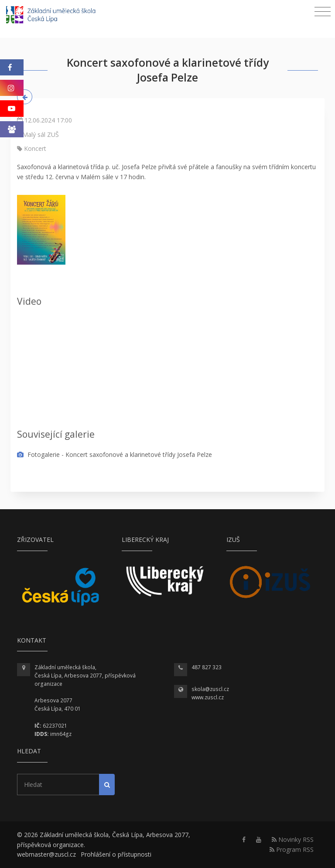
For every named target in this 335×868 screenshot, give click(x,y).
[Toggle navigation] (323, 12)
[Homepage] (56, 16)
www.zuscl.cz (208, 697)
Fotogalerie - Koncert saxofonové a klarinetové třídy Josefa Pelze (115, 454)
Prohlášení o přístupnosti (116, 854)
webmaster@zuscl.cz (46, 854)
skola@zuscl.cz (210, 689)
